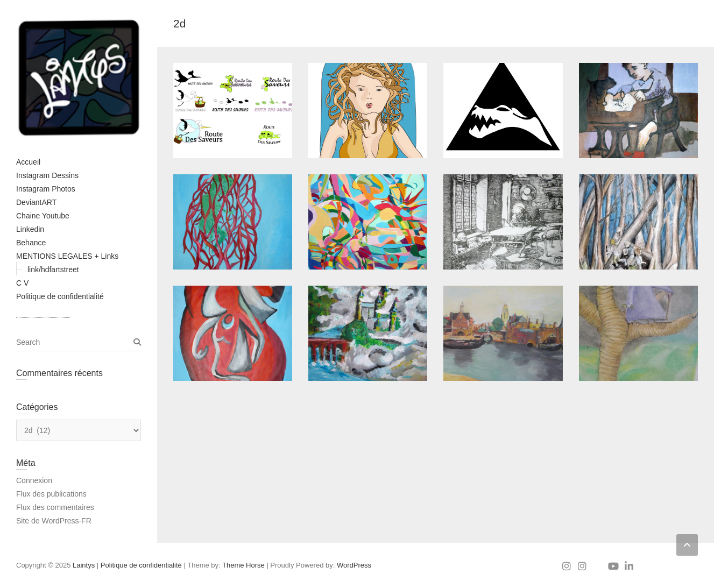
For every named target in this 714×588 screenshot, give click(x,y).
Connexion (34, 480)
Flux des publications (51, 494)
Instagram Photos (46, 189)
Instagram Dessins (47, 175)
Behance (31, 243)
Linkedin (30, 229)
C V (22, 283)
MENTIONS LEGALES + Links (67, 256)
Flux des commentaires (55, 507)
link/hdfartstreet (53, 270)
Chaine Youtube (43, 216)
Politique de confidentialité (60, 296)
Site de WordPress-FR (54, 521)
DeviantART (36, 202)
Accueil (28, 162)
